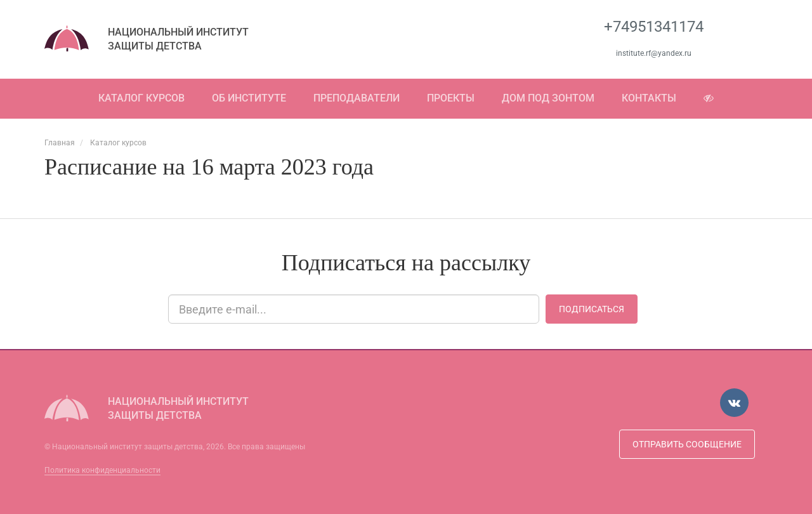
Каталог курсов (141, 98)
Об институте (249, 98)
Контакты (649, 98)
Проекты (451, 98)
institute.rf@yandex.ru (654, 53)
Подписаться (592, 309)
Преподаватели (357, 98)
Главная (60, 143)
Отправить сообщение (687, 444)
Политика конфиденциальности (102, 470)
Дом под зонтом (548, 98)
